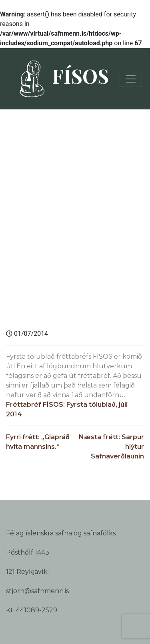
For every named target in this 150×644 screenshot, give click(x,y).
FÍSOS (60, 79)
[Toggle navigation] (131, 79)
